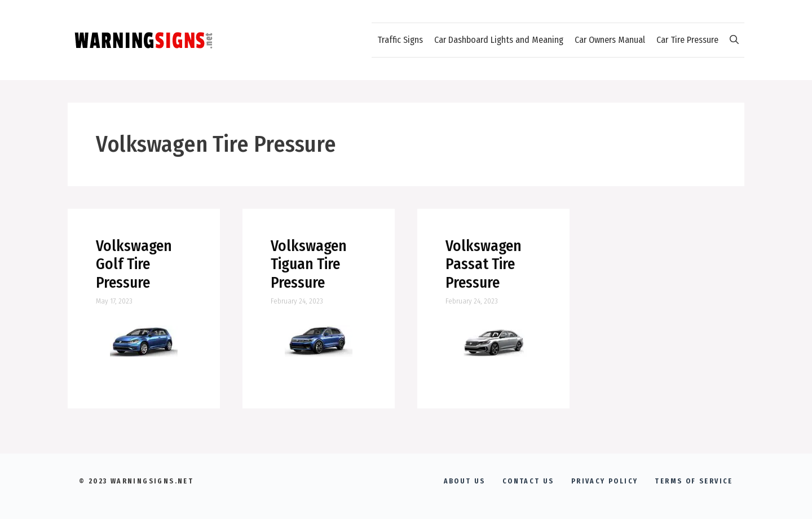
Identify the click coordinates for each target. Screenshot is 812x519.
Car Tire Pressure (687, 40)
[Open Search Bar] (734, 40)
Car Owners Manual (610, 40)
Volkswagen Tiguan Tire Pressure (309, 264)
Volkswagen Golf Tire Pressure (134, 264)
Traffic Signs (400, 40)
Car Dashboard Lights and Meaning (499, 40)
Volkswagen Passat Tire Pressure (484, 264)
